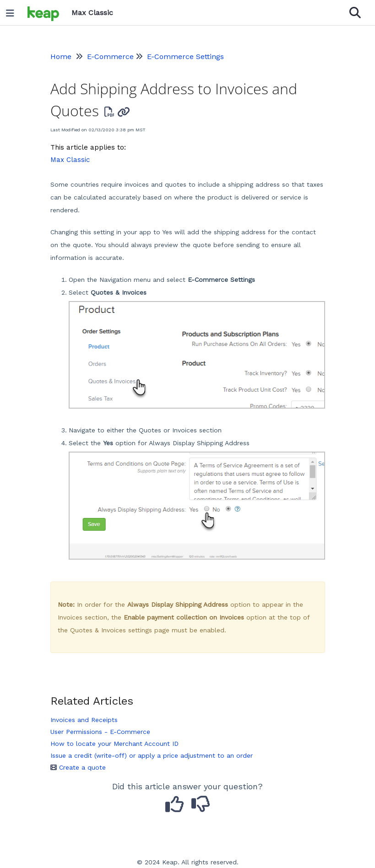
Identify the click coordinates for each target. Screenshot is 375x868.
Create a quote (78, 767)
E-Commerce (110, 57)
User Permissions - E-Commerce (100, 732)
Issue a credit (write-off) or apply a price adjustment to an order (152, 755)
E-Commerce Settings (185, 57)
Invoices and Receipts (84, 720)
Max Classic (70, 160)
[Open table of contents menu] (13, 11)
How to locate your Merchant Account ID (114, 744)
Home (61, 57)
